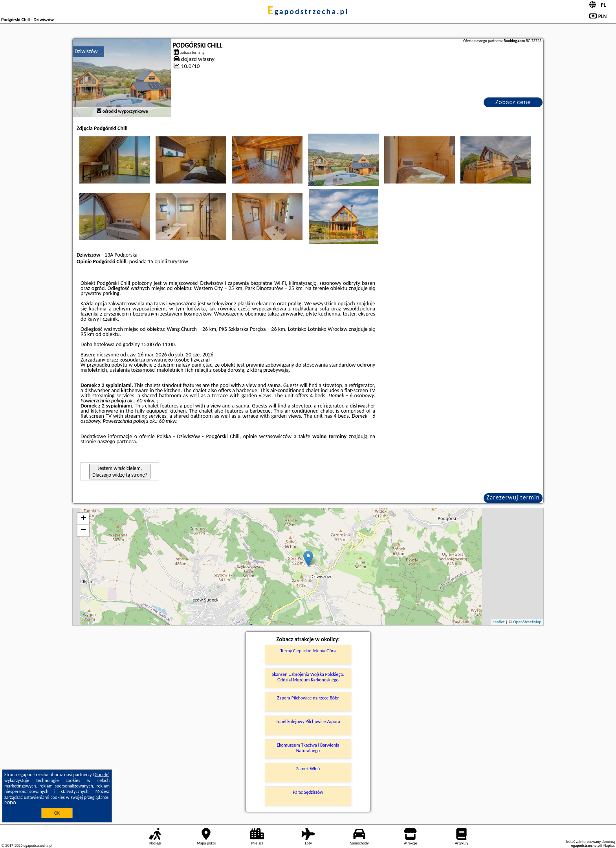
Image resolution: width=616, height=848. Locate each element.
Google (102, 775)
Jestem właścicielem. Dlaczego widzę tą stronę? (120, 472)
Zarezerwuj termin (513, 497)
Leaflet (499, 622)
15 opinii (157, 262)
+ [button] (83, 519)
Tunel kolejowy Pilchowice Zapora (308, 721)
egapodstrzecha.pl (308, 11)
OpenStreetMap (527, 622)
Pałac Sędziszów (308, 792)
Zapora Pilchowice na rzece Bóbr (308, 698)
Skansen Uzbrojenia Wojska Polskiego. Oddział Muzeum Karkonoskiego (308, 677)
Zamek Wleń (308, 769)
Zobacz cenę (513, 102)
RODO (10, 803)
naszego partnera (117, 441)
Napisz (609, 845)
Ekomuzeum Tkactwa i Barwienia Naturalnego (308, 748)
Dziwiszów (86, 51)
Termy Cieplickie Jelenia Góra (308, 651)
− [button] (83, 530)
